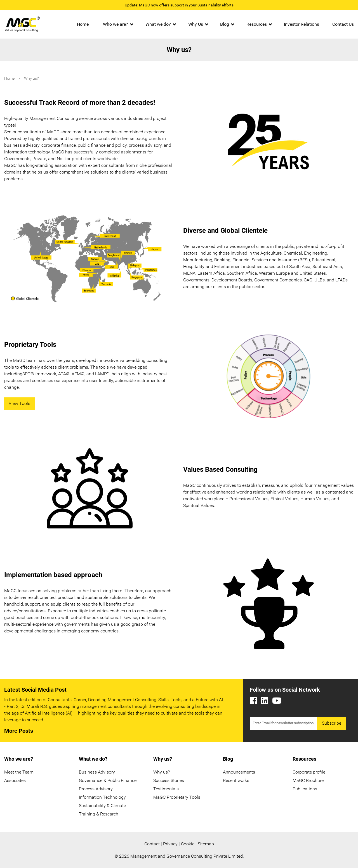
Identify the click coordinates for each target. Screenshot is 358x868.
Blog (225, 24)
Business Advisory (97, 772)
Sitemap (206, 844)
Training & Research (99, 814)
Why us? (162, 772)
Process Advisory (96, 789)
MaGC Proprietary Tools (177, 797)
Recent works (236, 780)
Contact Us (343, 24)
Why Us (196, 24)
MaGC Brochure (308, 780)
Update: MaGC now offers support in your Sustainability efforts (179, 5)
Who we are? (116, 24)
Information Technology (102, 797)
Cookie (188, 844)
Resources (257, 24)
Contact (152, 844)
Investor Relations (302, 24)
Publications (305, 789)
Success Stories (169, 780)
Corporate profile (309, 772)
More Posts (19, 731)
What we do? (158, 24)
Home (83, 24)
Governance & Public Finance (108, 780)
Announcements (239, 772)
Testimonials (166, 789)
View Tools (19, 403)
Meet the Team (19, 772)
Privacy (170, 844)
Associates (15, 780)
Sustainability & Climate (102, 806)
